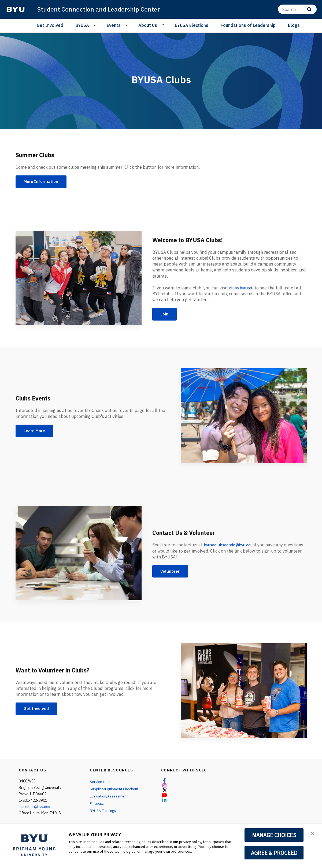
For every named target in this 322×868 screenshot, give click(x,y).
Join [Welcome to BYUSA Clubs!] (165, 315)
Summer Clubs (38, 155)
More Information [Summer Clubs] (43, 182)
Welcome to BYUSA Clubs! (193, 240)
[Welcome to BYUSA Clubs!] (79, 279)
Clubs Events (36, 399)
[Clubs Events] (244, 417)
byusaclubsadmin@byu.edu (231, 545)
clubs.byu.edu (243, 288)
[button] (313, 834)
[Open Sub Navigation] (96, 25)
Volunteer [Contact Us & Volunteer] (171, 572)
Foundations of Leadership (248, 25)
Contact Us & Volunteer (188, 533)
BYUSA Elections (192, 25)
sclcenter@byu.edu (35, 808)
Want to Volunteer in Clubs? (59, 671)
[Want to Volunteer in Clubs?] (244, 692)
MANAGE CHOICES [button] (274, 835)
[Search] (297, 9)
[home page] (16, 9)
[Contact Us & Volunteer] (79, 554)
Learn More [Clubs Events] (36, 432)
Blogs (294, 25)
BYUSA (82, 25)
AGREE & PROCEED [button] (274, 853)
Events (114, 25)
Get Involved (50, 25)
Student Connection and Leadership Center (101, 9)
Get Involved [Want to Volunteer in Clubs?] (38, 710)
